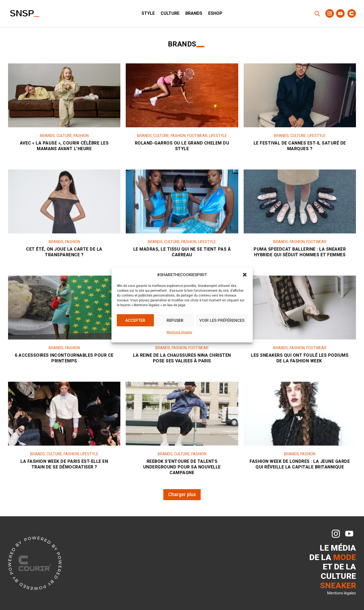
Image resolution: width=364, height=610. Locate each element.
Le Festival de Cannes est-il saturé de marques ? (300, 148)
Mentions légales (179, 332)
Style (148, 14)
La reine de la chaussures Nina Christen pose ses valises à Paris (182, 360)
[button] (245, 275)
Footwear (197, 138)
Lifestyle (218, 138)
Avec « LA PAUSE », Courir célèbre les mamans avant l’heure (64, 148)
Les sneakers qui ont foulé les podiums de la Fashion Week (300, 360)
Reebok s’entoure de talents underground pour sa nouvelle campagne (182, 469)
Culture (170, 14)
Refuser (175, 320)
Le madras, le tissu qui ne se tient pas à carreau (182, 254)
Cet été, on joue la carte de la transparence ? (64, 254)
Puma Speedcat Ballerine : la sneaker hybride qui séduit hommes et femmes (300, 254)
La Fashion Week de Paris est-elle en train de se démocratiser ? (64, 466)
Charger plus (182, 494)
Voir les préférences (222, 320)
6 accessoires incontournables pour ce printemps (64, 360)
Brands (194, 14)
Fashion (81, 138)
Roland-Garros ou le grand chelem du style (182, 148)
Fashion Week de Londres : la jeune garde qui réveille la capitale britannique (300, 466)
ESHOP (215, 14)
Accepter (135, 320)
